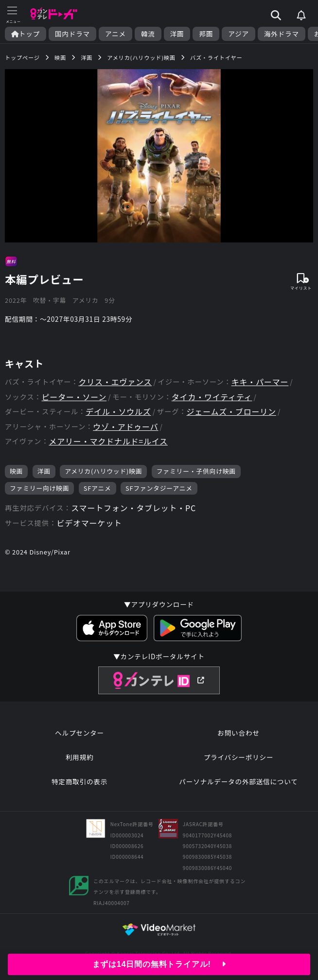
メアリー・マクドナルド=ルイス (108, 441)
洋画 (177, 34)
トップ (26, 34)
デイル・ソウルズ (118, 412)
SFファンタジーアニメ (159, 488)
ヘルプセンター (79, 733)
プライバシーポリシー (239, 757)
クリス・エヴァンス (115, 382)
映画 (16, 471)
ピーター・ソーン (74, 397)
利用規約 (80, 757)
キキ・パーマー (260, 382)
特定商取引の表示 (79, 781)
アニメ (115, 34)
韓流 (148, 34)
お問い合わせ (238, 733)
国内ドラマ (72, 34)
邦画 (206, 34)
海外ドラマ (282, 34)
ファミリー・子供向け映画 (196, 471)
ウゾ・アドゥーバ (125, 427)
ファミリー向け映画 (39, 488)
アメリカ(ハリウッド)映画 (103, 471)
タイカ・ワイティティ (212, 397)
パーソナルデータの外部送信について (238, 781)
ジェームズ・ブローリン (231, 412)
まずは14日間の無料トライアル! (159, 964)
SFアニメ (97, 488)
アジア (238, 34)
